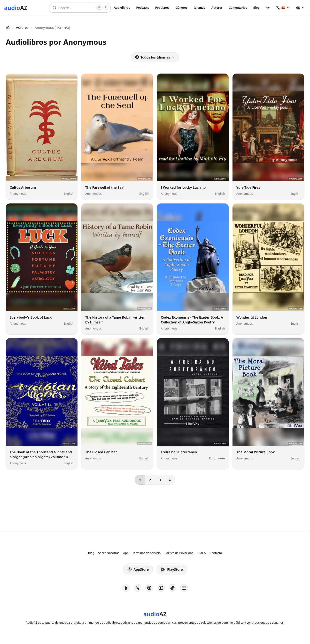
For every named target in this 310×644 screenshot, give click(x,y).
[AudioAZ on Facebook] (126, 588)
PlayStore (172, 569)
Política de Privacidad (179, 553)
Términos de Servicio (147, 553)
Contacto (216, 553)
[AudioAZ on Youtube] (161, 588)
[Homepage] (16, 8)
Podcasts (143, 8)
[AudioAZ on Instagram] (149, 588)
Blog (256, 8)
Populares (162, 8)
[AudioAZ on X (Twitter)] (138, 588)
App (126, 553)
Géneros (182, 8)
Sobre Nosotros (109, 553)
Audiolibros (122, 8)
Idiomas (199, 8)
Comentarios (238, 8)
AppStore (138, 569)
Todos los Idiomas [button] (155, 57)
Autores (217, 8)
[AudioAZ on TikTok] (172, 588)
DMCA (202, 553)
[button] (283, 8)
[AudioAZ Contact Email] (184, 588)
